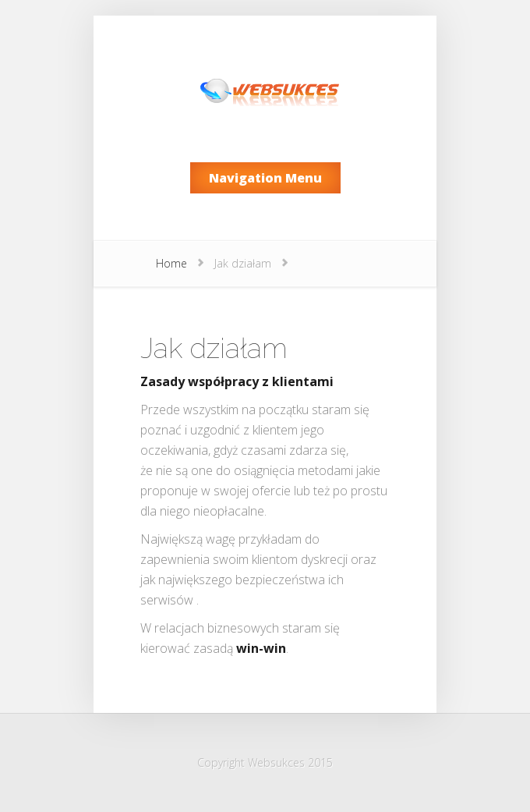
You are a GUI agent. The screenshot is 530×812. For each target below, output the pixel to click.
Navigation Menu (265, 178)
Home (171, 263)
